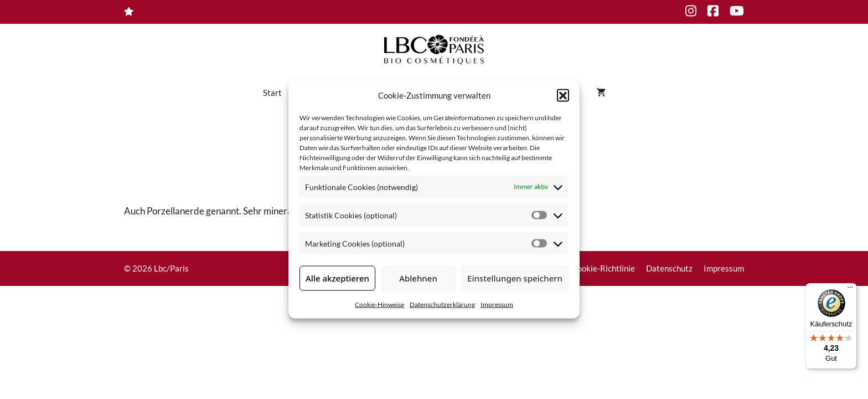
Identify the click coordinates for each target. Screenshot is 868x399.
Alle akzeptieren (337, 278)
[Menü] (850, 290)
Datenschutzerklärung (442, 304)
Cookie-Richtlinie (603, 268)
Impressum (497, 304)
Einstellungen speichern (515, 278)
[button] (563, 95)
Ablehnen (418, 278)
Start (272, 93)
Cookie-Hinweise (379, 304)
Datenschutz (669, 268)
